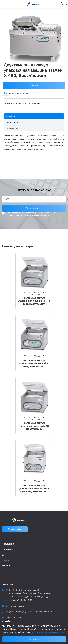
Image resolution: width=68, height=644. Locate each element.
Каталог (6, 560)
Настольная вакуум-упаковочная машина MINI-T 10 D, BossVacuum (34, 301)
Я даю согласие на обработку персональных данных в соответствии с (31, 214)
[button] (62, 15)
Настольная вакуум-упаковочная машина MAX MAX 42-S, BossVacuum (34, 488)
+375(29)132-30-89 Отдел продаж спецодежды (27, 597)
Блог (4, 555)
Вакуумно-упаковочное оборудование (34, 294)
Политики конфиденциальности (49, 633)
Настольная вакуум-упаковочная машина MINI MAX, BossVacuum (34, 363)
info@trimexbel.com (14, 606)
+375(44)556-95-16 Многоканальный (22, 590)
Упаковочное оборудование (29, 103)
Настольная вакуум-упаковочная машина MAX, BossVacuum (34, 426)
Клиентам (7, 566)
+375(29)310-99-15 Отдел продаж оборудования (28, 593)
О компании (8, 550)
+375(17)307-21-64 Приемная (19, 600)
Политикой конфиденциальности (35, 215)
